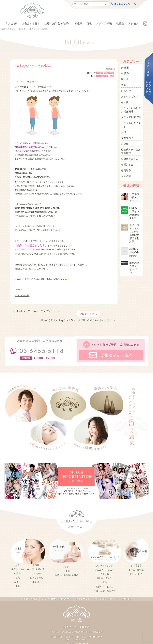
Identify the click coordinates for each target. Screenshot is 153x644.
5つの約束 (12, 24)
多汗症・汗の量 (136, 562)
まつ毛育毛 (136, 558)
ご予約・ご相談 (31, 591)
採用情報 (125, 591)
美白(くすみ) (18, 561)
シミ (18, 557)
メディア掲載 (104, 24)
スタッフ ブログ (128, 92)
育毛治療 (125, 158)
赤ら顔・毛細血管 (36, 561)
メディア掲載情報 (129, 109)
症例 (89, 24)
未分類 (124, 131)
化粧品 (120, 24)
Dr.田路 (100, 73)
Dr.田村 (124, 67)
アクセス (134, 24)
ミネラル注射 (102, 76)
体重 (112, 76)
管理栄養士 (126, 148)
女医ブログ (109, 73)
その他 (124, 97)
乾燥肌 (18, 566)
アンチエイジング (105, 558)
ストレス (105, 566)
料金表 (79, 24)
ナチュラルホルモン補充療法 (130, 103)
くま (18, 578)
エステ (124, 82)
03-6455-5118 (73, 628)
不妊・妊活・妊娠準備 (105, 583)
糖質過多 (125, 153)
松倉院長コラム (128, 144)
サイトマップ (82, 591)
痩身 (67, 559)
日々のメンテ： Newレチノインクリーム (34, 308)
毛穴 (18, 570)
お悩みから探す (31, 24)
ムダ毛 (67, 563)
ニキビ (18, 574)
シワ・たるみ (36, 566)
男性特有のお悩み (105, 579)
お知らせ (125, 87)
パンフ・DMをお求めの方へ (57, 591)
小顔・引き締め (36, 570)
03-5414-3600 (95, 628)
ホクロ (36, 574)
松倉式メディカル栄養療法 (130, 137)
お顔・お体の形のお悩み (67, 567)
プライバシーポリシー (104, 591)
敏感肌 (36, 557)
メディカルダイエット (130, 115)
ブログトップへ (84, 309)
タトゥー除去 (136, 566)
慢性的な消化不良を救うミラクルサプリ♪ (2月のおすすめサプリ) (83, 313)
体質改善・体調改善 (105, 562)
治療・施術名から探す (57, 24)
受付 (123, 121)
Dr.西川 (124, 77)
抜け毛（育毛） (105, 570)
